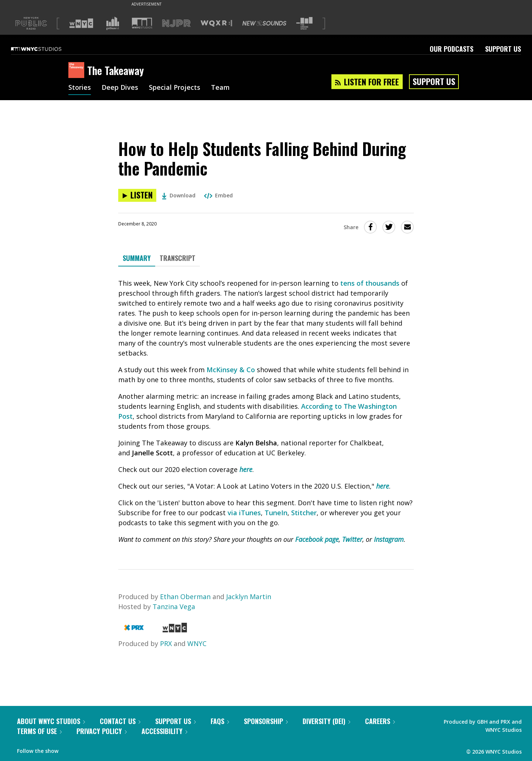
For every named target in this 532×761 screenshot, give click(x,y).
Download (179, 195)
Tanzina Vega (174, 607)
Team (220, 88)
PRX (166, 643)
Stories (80, 88)
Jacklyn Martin (249, 597)
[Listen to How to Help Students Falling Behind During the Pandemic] (137, 195)
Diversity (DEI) (326, 721)
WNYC (197, 643)
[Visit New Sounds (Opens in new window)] (264, 23)
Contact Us (120, 721)
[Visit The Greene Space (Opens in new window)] (304, 23)
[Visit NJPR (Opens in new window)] (176, 23)
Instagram (389, 539)
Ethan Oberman (185, 597)
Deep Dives (120, 88)
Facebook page (317, 539)
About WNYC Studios (51, 721)
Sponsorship (266, 721)
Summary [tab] (137, 258)
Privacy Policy (102, 731)
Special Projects (175, 88)
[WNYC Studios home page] (45, 49)
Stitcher (304, 513)
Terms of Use (39, 731)
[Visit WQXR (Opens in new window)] (216, 23)
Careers (380, 721)
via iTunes (244, 513)
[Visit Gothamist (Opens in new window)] (113, 23)
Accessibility (164, 731)
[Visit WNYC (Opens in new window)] (81, 23)
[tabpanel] (266, 411)
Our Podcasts (451, 49)
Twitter (352, 539)
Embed (218, 195)
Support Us (503, 49)
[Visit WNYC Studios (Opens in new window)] (142, 23)
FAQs (220, 721)
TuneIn (276, 513)
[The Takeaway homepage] (78, 71)
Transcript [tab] (178, 258)
